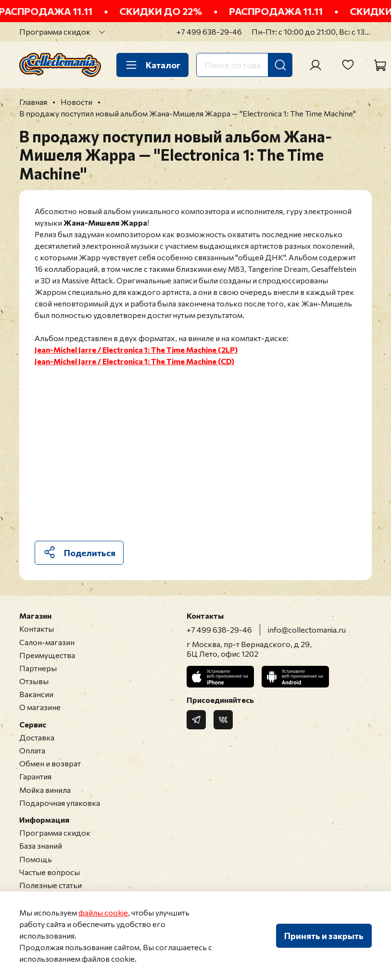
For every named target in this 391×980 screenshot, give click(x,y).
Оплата (32, 750)
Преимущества (47, 655)
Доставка (37, 737)
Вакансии (36, 694)
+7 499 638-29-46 (209, 32)
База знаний (41, 846)
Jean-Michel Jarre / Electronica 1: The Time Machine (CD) (134, 361)
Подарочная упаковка (60, 803)
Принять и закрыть (324, 936)
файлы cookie (103, 912)
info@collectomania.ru (307, 630)
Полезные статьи (50, 885)
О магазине (40, 707)
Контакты (37, 629)
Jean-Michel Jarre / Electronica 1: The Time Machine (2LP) (136, 350)
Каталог (152, 65)
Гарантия (35, 776)
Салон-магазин (47, 642)
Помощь (36, 859)
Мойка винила (45, 790)
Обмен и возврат (50, 763)
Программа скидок (55, 32)
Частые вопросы (50, 872)
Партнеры (38, 668)
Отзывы (34, 681)
